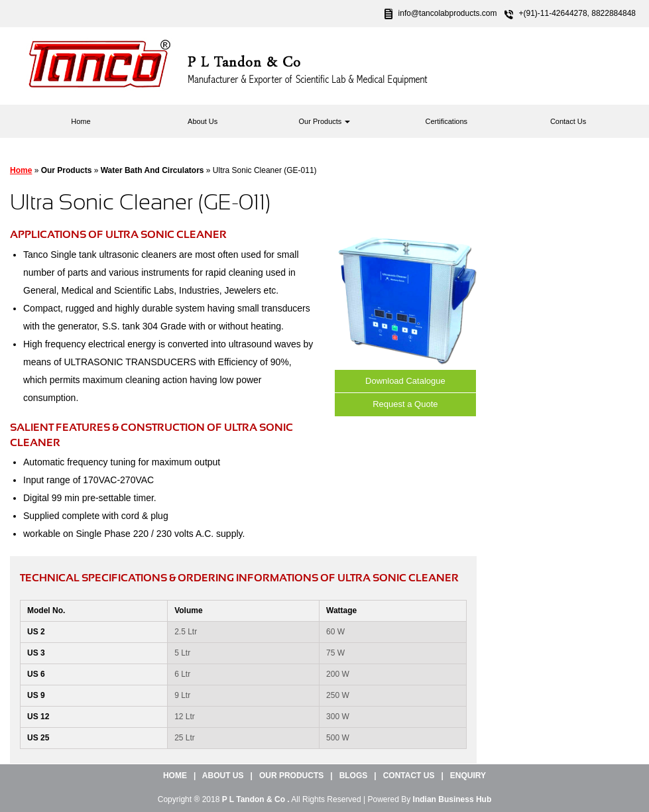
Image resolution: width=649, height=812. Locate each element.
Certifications (447, 121)
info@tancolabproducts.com (448, 13)
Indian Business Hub (452, 799)
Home (81, 121)
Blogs (354, 776)
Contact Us (568, 121)
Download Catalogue (405, 381)
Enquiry (468, 776)
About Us (203, 121)
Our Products (325, 121)
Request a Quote (405, 404)
